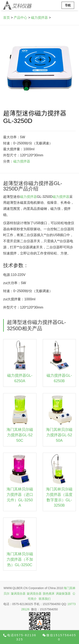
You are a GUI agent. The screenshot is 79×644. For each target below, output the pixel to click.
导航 (68, 5)
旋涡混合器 (34, 593)
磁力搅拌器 (39, 18)
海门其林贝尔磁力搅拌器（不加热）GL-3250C (20, 559)
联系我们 (45, 599)
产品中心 (20, 18)
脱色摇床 (49, 593)
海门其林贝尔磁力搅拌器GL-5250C (20, 435)
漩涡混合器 (18, 593)
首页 (7, 18)
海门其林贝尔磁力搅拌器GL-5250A (59, 435)
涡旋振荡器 (63, 593)
